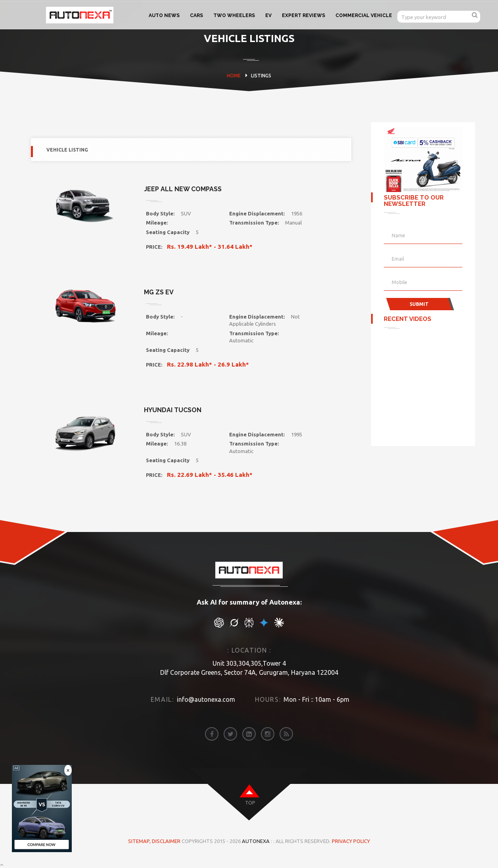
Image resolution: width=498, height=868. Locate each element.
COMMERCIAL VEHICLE (364, 15)
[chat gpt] (219, 626)
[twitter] (230, 734)
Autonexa (256, 841)
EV (268, 15)
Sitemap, (140, 841)
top (250, 803)
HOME (234, 76)
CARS (196, 15)
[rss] (286, 734)
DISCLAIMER (167, 841)
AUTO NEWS (164, 15)
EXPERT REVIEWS (304, 15)
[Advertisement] (423, 385)
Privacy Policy (351, 841)
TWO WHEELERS (234, 15)
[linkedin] (249, 734)
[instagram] (268, 734)
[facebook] (212, 734)
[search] (475, 15)
